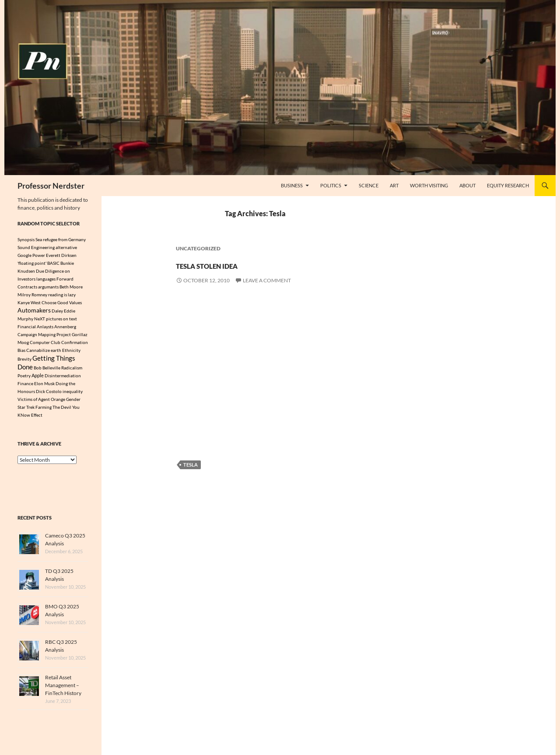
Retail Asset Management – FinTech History (63, 688)
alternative (66, 247)
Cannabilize (38, 351)
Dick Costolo (49, 394)
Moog (23, 343)
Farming (44, 410)
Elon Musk (44, 386)
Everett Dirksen (61, 255)
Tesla (191, 465)
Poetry (24, 379)
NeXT (40, 320)
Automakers (34, 311)
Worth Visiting (429, 185)
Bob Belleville (47, 370)
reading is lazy (62, 295)
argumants (48, 287)
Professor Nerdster (51, 186)
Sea (39, 239)
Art (394, 185)
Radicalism (72, 370)
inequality (73, 394)
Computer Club (45, 343)
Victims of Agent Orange (41, 402)
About (467, 185)
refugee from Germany (64, 239)
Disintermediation (63, 379)
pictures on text (61, 320)
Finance (25, 386)
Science (369, 185)
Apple (38, 379)
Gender (73, 402)
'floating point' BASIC (38, 263)
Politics (331, 185)
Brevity (24, 361)
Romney (39, 295)
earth (56, 351)
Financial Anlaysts (35, 327)
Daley (57, 311)
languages (46, 279)
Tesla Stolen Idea (242, 263)
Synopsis (26, 239)
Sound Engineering (36, 247)
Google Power (31, 255)
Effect (37, 418)
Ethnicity (71, 351)
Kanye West (29, 302)
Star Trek (26, 410)
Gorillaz (80, 335)
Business (292, 185)
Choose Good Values (62, 302)
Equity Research (508, 185)
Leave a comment (267, 280)
